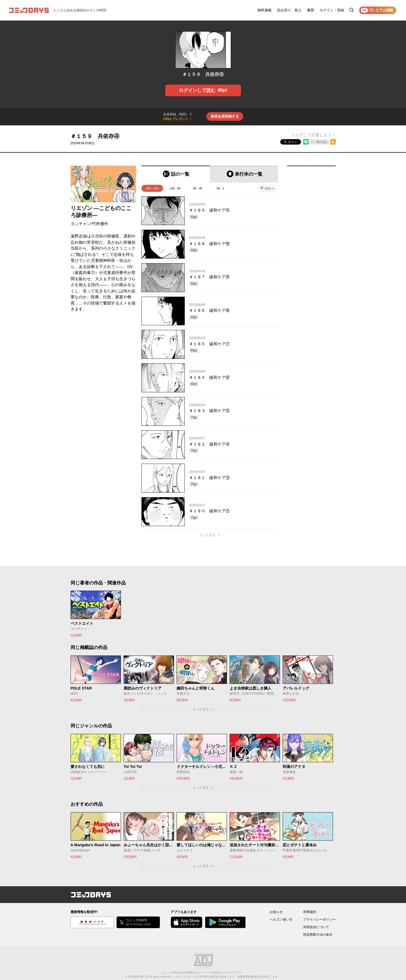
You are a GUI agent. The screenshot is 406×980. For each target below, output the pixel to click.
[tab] (176, 174)
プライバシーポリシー (319, 919)
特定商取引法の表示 (318, 935)
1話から (270, 188)
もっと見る (207, 535)
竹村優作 (100, 224)
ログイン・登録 (332, 10)
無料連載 (265, 10)
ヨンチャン (81, 224)
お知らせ (276, 912)
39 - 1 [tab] (220, 188)
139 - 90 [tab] (175, 188)
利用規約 (310, 912)
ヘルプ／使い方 (281, 919)
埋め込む (322, 142)
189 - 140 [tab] (152, 188)
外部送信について (316, 927)
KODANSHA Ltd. (138, 977)
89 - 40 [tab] (197, 188)
